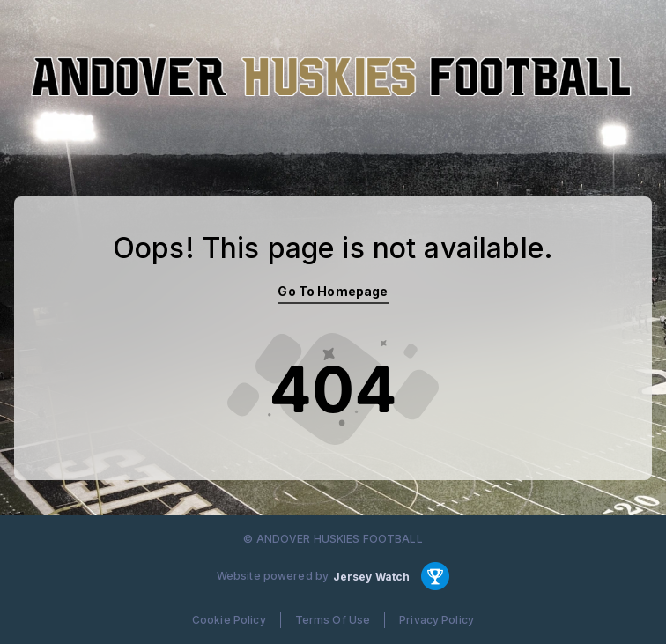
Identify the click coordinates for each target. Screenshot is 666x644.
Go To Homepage (333, 291)
